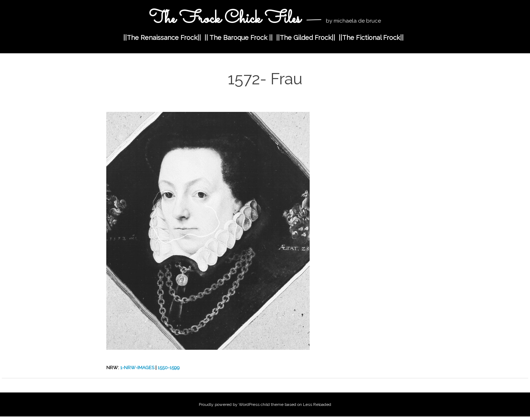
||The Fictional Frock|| (371, 38)
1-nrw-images (137, 368)
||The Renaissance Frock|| (162, 38)
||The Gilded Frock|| (306, 38)
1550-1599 (169, 368)
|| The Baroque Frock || (239, 38)
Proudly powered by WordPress (229, 404)
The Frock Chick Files (227, 19)
